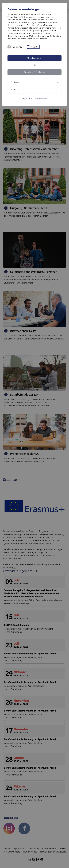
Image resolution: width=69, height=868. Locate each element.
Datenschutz (41, 99)
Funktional (17, 47)
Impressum (27, 99)
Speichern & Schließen (35, 72)
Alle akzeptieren (34, 58)
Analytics (35, 47)
